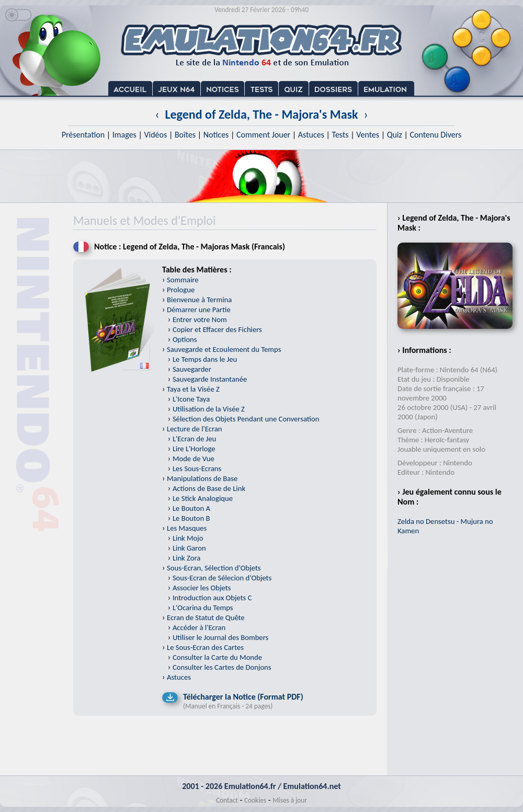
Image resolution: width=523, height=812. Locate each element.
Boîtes (185, 135)
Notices (216, 135)
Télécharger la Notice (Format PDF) (243, 697)
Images (124, 135)
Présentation (83, 135)
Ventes (368, 135)
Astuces (311, 135)
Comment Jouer (263, 135)
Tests (340, 135)
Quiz (395, 135)
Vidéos (155, 135)
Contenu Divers (435, 135)
